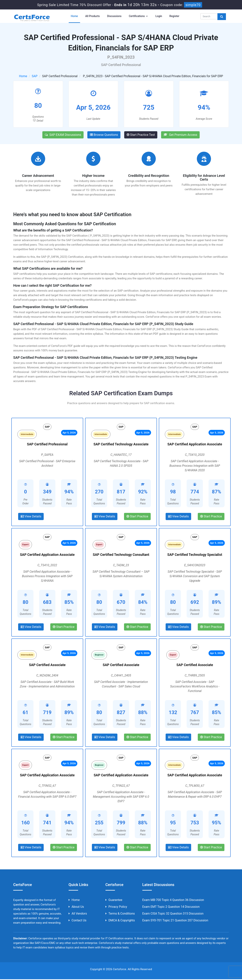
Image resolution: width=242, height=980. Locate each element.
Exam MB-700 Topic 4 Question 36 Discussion (173, 901)
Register (174, 16)
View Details (31, 517)
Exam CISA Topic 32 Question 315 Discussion (173, 914)
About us (76, 907)
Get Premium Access (180, 135)
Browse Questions (104, 135)
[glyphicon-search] (222, 17)
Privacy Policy (116, 907)
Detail (38, 121)
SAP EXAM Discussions (63, 135)
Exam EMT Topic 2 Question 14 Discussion (171, 907)
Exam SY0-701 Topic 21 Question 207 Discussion (175, 921)
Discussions (114, 16)
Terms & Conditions (120, 914)
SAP (35, 76)
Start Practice (137, 517)
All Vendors (78, 914)
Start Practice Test (141, 135)
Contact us (78, 921)
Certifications (138, 16)
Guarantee (114, 901)
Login (159, 16)
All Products (92, 16)
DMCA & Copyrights (120, 921)
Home (74, 16)
